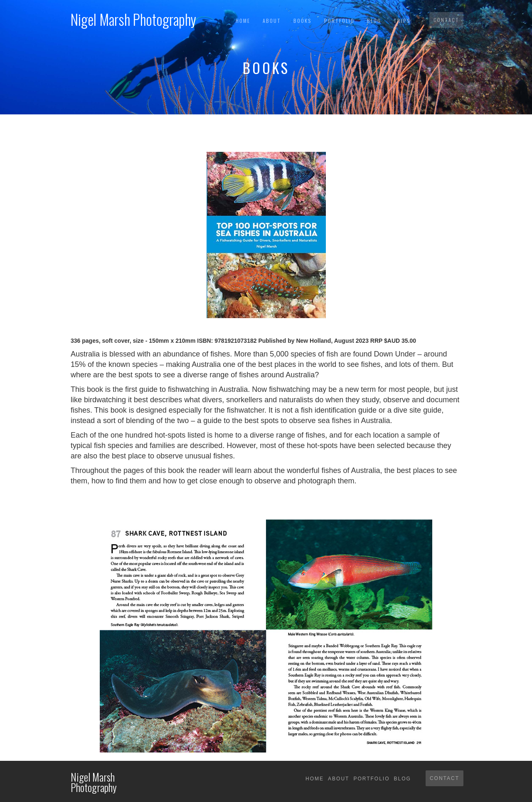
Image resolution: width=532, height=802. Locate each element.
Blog (374, 21)
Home (243, 21)
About (272, 21)
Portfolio (339, 21)
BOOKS (303, 21)
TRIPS (402, 21)
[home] (133, 17)
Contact (446, 20)
